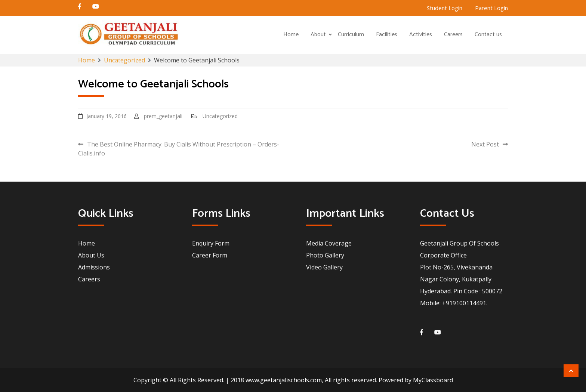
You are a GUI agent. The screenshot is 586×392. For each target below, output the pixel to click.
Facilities (387, 35)
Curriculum (351, 35)
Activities (421, 35)
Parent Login (491, 8)
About (318, 35)
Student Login (445, 8)
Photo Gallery (325, 255)
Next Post (485, 144)
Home (291, 35)
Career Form (210, 255)
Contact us (488, 35)
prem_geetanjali (163, 116)
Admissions (94, 267)
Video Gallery (324, 267)
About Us (91, 255)
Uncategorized (220, 116)
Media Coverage (329, 243)
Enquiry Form (211, 243)
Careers (453, 35)
